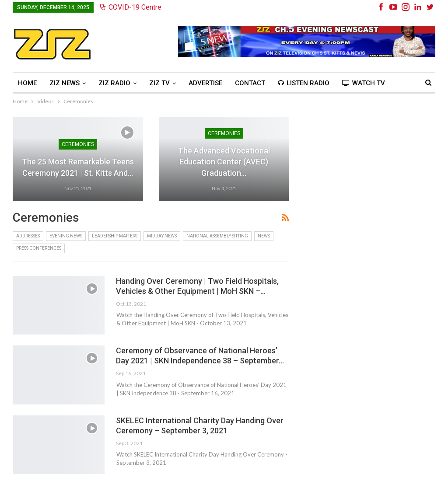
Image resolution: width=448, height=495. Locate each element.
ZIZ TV (159, 83)
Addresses (28, 236)
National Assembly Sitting (217, 236)
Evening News (66, 236)
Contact (250, 83)
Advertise (205, 83)
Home (27, 83)
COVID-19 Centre (131, 7)
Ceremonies (78, 144)
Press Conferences (39, 248)
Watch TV (364, 83)
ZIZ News (65, 83)
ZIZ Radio (114, 83)
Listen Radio (304, 83)
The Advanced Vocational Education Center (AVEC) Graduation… (224, 162)
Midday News (162, 236)
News (264, 236)
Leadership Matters (115, 236)
